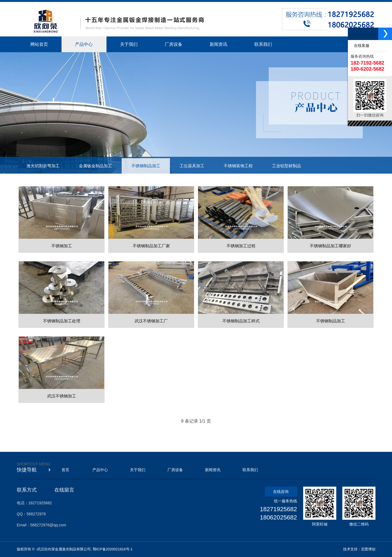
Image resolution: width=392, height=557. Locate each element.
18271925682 (278, 509)
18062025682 (278, 517)
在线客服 (361, 46)
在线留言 (64, 490)
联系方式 (27, 490)
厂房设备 (175, 470)
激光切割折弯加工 (43, 166)
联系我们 (250, 470)
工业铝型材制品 (286, 166)
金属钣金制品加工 (95, 166)
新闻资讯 (213, 470)
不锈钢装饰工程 (238, 166)
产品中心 (100, 470)
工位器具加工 (192, 166)
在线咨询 (281, 492)
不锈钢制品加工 (146, 166)
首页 (65, 470)
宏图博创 (368, 549)
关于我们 (138, 470)
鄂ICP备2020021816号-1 (113, 549)
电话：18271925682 (34, 503)
